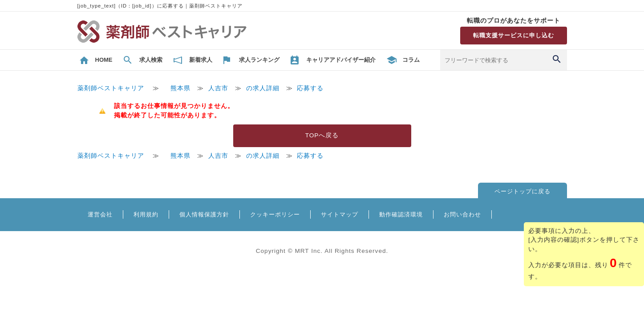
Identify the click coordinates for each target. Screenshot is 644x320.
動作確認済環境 (401, 214)
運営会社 (100, 214)
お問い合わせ (462, 214)
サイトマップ (340, 214)
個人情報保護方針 (204, 214)
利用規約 (146, 214)
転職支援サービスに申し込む (514, 35)
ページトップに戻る (522, 191)
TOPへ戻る (322, 135)
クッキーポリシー (275, 214)
